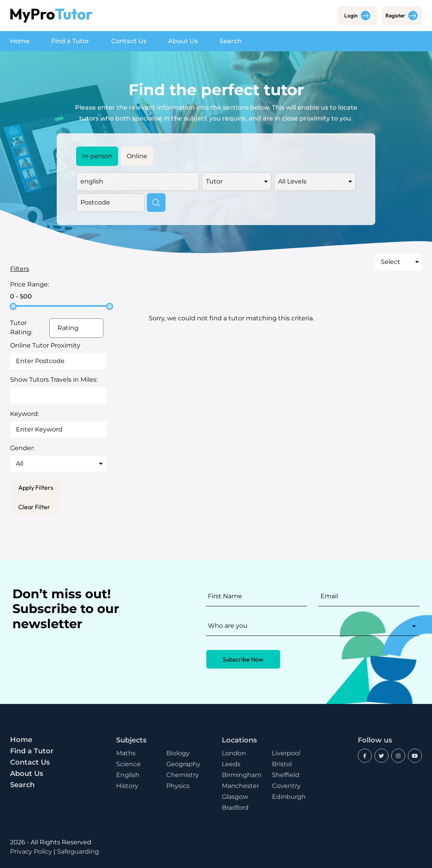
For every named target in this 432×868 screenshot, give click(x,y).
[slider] (13, 306)
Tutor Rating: (21, 327)
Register (402, 16)
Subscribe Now (243, 659)
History (127, 786)
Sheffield (286, 775)
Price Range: (30, 284)
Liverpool (286, 753)
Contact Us (129, 41)
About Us (183, 41)
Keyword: (24, 414)
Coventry (286, 786)
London (234, 753)
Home (20, 41)
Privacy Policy (31, 851)
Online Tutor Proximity (45, 345)
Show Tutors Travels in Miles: (54, 380)
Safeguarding (78, 851)
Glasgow (235, 797)
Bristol (282, 764)
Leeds (231, 764)
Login (357, 16)
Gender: (22, 448)
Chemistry (183, 775)
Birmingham (242, 775)
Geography (183, 764)
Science (128, 764)
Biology (178, 753)
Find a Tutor (70, 41)
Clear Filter (34, 507)
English (128, 775)
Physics (178, 786)
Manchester (240, 786)
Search (231, 41)
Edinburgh (289, 797)
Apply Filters (36, 487)
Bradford (235, 808)
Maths (126, 753)
